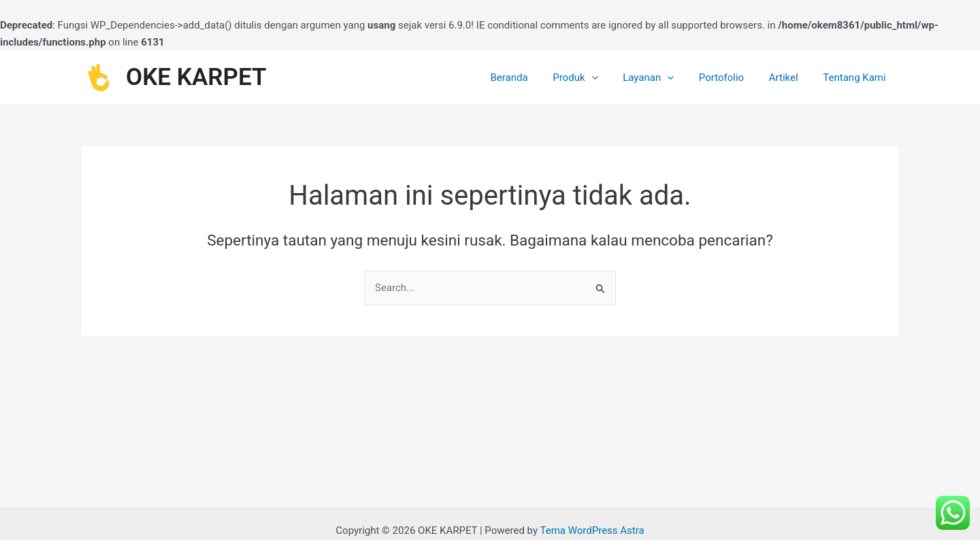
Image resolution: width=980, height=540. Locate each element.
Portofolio (732, 78)
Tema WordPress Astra (592, 530)
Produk (595, 78)
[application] (611, 78)
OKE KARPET (196, 77)
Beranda (534, 78)
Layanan (664, 78)
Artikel (790, 78)
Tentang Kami (857, 78)
